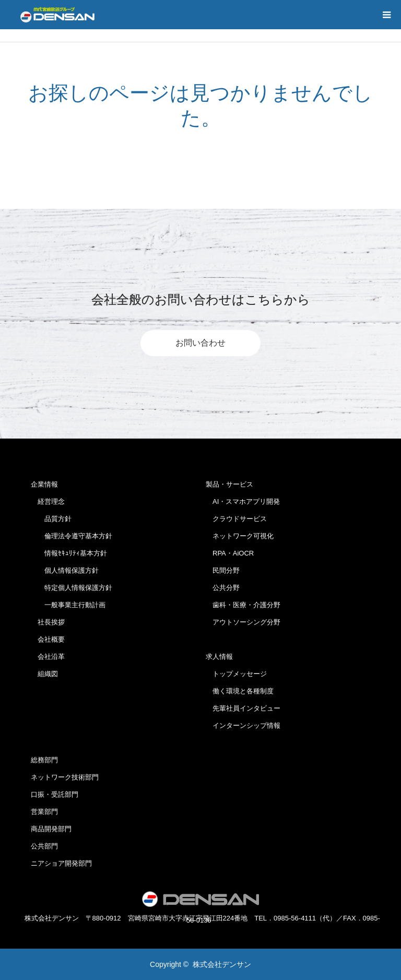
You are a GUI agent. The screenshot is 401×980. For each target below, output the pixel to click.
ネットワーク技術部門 (65, 777)
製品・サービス (229, 484)
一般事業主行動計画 (68, 605)
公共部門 (44, 846)
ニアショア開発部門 (61, 863)
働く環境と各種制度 (240, 691)
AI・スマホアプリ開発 (243, 501)
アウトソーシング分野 (243, 622)
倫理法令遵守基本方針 (72, 536)
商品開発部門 (51, 829)
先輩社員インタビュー (243, 708)
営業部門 (44, 812)
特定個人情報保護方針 (72, 588)
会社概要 (48, 639)
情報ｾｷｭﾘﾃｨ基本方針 (69, 553)
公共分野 (223, 588)
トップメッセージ (236, 674)
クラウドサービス (236, 519)
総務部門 (44, 760)
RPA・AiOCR (230, 553)
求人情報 (219, 657)
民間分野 (223, 570)
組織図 (44, 674)
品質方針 (51, 519)
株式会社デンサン (222, 964)
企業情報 (44, 484)
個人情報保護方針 (65, 570)
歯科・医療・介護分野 (243, 605)
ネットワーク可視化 (240, 536)
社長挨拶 (48, 622)
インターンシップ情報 (243, 725)
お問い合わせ (200, 343)
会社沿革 (48, 657)
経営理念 (48, 501)
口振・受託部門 (55, 794)
